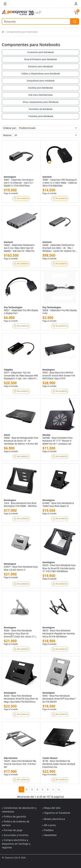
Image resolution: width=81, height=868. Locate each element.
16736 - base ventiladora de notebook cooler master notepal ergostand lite (59, 764)
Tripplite (8, 370)
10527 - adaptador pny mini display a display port (21, 312)
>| (59, 789)
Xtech (7, 435)
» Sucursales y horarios (15, 835)
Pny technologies (13, 307)
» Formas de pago (12, 830)
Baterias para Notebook (40, 67)
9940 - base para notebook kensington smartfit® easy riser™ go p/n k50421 (59, 699)
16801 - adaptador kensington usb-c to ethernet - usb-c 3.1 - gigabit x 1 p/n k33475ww (19, 183)
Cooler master (50, 758)
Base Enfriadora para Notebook (41, 59)
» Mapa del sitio (51, 808)
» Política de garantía (14, 817)
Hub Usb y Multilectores (40, 95)
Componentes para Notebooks (22, 32)
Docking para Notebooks (41, 88)
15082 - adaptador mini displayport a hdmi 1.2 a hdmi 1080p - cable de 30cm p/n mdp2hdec (60, 183)
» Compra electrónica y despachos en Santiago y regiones (16, 844)
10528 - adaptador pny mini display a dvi (60, 312)
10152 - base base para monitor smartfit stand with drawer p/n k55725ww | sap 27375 (59, 376)
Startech (47, 177)
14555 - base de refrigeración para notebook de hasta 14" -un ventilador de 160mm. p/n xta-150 (21, 441)
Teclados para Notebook (41, 116)
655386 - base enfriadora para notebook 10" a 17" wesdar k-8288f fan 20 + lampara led (58, 441)
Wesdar (47, 435)
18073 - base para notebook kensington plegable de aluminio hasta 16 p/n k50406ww (59, 634)
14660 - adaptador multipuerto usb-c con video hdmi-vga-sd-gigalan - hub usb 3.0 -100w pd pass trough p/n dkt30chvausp (19, 248)
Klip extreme (11, 758)
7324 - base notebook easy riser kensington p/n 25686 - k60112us (20, 505)
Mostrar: (8, 135)
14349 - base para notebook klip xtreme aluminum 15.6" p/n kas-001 (20, 764)
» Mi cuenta (49, 825)
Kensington (10, 177)
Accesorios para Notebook (40, 52)
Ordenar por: (10, 128)
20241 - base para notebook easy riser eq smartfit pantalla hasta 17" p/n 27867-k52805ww (59, 568)
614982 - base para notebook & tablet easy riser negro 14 (58, 505)
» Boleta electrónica (54, 819)
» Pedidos (48, 830)
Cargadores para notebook (41, 81)
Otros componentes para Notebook (41, 102)
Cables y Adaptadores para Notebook (40, 74)
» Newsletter (50, 835)
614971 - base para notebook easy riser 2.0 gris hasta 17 (21, 568)
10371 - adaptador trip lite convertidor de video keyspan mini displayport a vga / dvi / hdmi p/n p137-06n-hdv (21, 376)
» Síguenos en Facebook (56, 813)
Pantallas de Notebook (41, 109)
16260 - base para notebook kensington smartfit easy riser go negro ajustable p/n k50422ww (21, 699)
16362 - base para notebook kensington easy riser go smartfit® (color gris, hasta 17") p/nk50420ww (20, 634)
